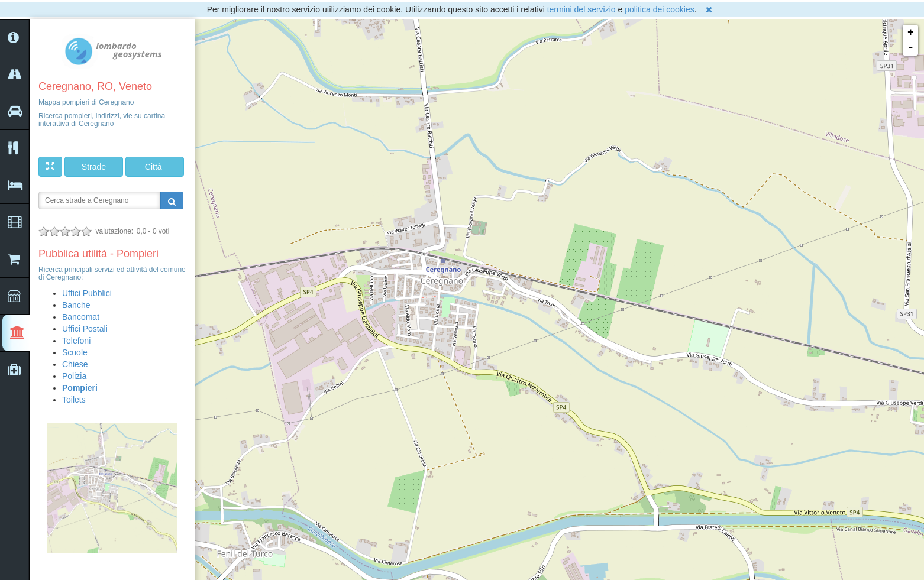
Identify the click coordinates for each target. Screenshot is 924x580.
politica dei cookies (660, 9)
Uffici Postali (85, 329)
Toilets (74, 400)
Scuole (75, 352)
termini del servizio (581, 9)
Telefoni (76, 341)
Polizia (74, 376)
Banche (76, 305)
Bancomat (81, 317)
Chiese (75, 364)
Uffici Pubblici (87, 293)
